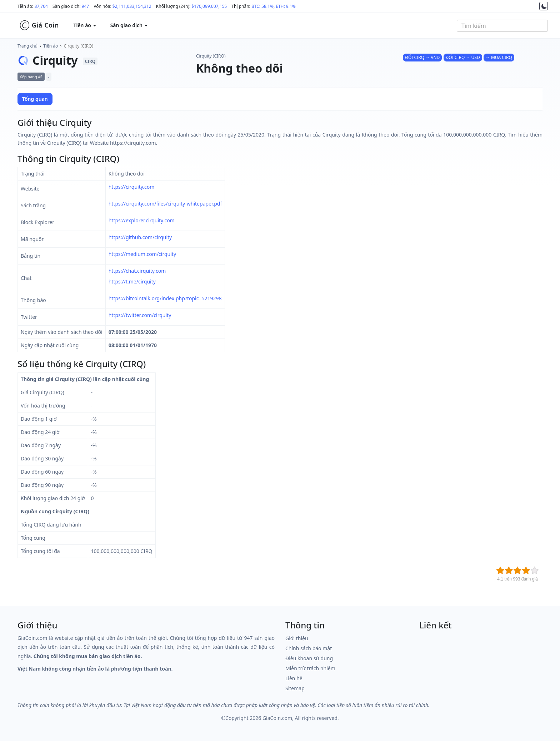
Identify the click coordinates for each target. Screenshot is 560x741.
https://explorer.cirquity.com (142, 220)
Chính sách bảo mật (309, 648)
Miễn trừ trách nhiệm (310, 668)
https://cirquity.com (132, 187)
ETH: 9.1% (286, 6)
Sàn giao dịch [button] (129, 25)
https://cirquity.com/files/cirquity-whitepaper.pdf (165, 204)
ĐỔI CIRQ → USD (463, 57)
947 (86, 6)
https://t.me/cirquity (132, 281)
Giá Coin (39, 25)
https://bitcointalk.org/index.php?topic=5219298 (165, 298)
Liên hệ (294, 678)
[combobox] (502, 26)
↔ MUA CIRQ (499, 57)
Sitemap (295, 688)
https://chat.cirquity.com (137, 271)
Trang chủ (27, 46)
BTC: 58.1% (262, 6)
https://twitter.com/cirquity (140, 315)
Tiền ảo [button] (84, 25)
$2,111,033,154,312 (132, 6)
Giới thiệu (297, 638)
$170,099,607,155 (209, 6)
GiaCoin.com (277, 718)
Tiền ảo (51, 46)
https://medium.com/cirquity (142, 254)
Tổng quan (35, 99)
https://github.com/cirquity (140, 237)
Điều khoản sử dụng (309, 658)
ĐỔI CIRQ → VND (422, 57)
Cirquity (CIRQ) (79, 46)
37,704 (41, 6)
